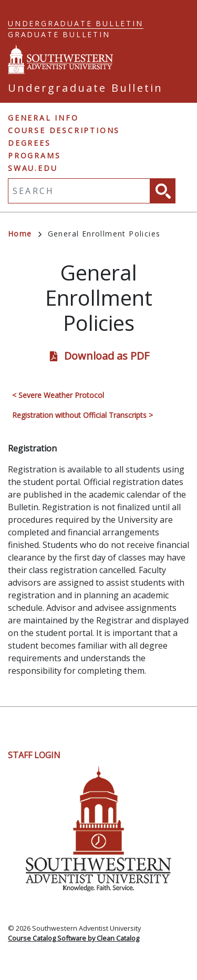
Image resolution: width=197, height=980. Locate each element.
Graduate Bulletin (59, 34)
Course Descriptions (64, 130)
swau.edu (33, 168)
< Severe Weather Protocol (58, 395)
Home (25, 234)
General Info (43, 118)
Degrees (29, 143)
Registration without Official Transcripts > (82, 415)
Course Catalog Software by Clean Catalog (74, 938)
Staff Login (34, 755)
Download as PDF (107, 356)
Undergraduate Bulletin (76, 23)
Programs (34, 155)
